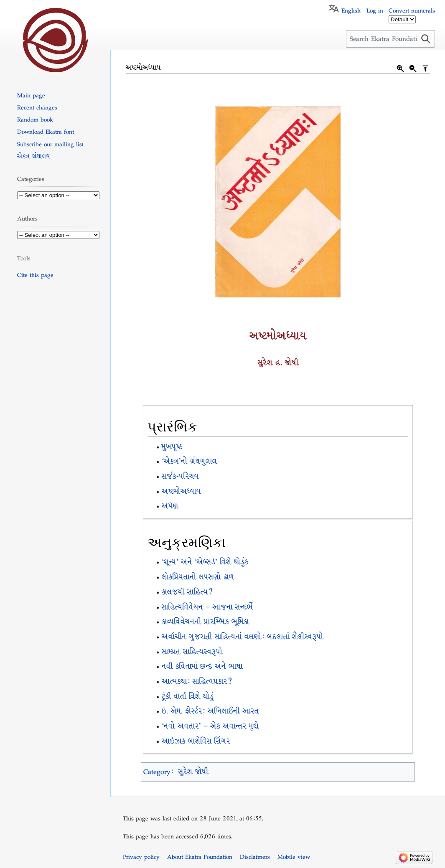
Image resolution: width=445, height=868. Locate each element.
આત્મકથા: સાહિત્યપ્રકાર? (197, 681)
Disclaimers (255, 857)
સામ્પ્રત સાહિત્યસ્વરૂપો (192, 652)
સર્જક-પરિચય (180, 476)
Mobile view (294, 857)
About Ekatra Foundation (200, 857)
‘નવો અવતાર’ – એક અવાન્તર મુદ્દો (210, 726)
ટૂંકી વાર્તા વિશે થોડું (188, 697)
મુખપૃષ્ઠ (172, 447)
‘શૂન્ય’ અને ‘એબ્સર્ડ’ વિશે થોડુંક (205, 562)
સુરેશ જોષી (193, 772)
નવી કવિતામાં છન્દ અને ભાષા (202, 666)
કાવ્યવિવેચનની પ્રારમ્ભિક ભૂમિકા (205, 622)
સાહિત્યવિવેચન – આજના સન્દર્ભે (207, 607)
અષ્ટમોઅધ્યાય (181, 491)
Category (157, 772)
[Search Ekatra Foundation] (390, 39)
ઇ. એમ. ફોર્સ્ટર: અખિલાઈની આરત (210, 711)
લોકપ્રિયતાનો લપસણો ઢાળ (198, 577)
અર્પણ (170, 506)
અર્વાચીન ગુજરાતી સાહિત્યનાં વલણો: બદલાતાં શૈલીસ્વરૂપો (243, 637)
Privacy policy (141, 857)
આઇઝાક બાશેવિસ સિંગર (196, 741)
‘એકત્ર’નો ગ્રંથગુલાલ (189, 461)
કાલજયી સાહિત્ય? (187, 592)
